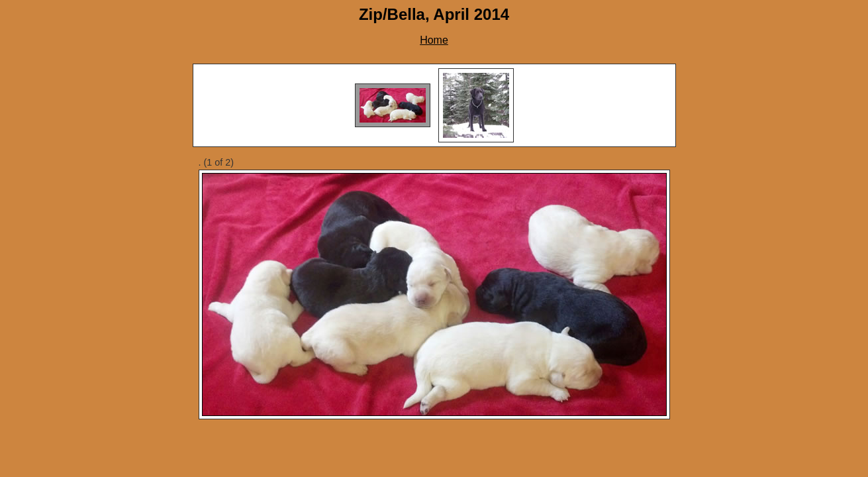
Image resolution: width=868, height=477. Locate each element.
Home (434, 40)
